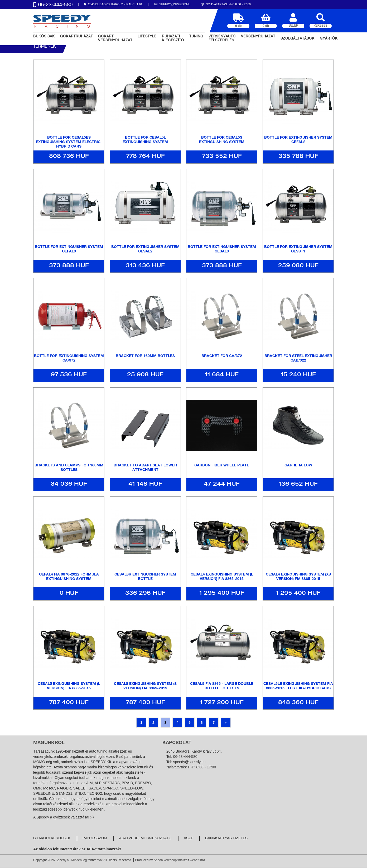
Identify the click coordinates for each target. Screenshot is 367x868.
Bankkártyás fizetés (226, 838)
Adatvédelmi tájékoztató (145, 838)
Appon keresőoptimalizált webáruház (180, 860)
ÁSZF (188, 838)
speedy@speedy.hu (189, 762)
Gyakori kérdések (52, 838)
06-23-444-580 (185, 757)
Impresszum (95, 838)
